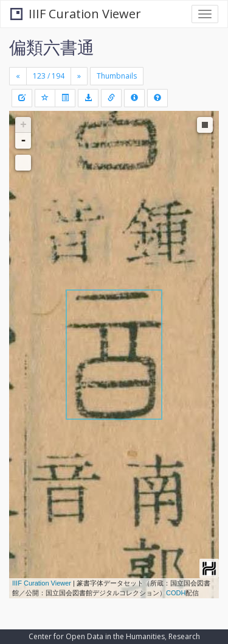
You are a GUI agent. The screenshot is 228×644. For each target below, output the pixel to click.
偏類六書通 (52, 47)
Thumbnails (117, 76)
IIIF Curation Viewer (76, 14)
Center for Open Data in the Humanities (97, 636)
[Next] (79, 76)
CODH (176, 593)
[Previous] (18, 76)
